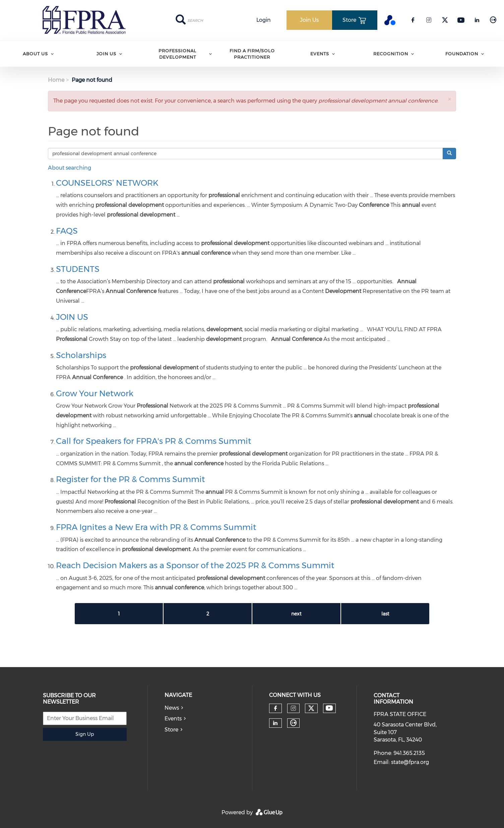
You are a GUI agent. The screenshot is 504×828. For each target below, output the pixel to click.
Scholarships (81, 355)
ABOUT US (35, 54)
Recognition (391, 54)
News (172, 708)
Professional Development (177, 54)
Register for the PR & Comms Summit (131, 479)
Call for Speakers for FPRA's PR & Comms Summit (154, 441)
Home (56, 80)
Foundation (462, 54)
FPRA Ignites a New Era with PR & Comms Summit (156, 527)
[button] (449, 99)
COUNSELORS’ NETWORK (107, 183)
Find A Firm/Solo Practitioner (252, 54)
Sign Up (85, 734)
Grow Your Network (95, 393)
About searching (70, 168)
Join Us (106, 54)
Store (171, 730)
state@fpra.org (410, 762)
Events (320, 54)
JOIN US (72, 317)
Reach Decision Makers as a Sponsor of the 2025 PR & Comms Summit (195, 565)
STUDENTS (78, 269)
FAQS (67, 231)
